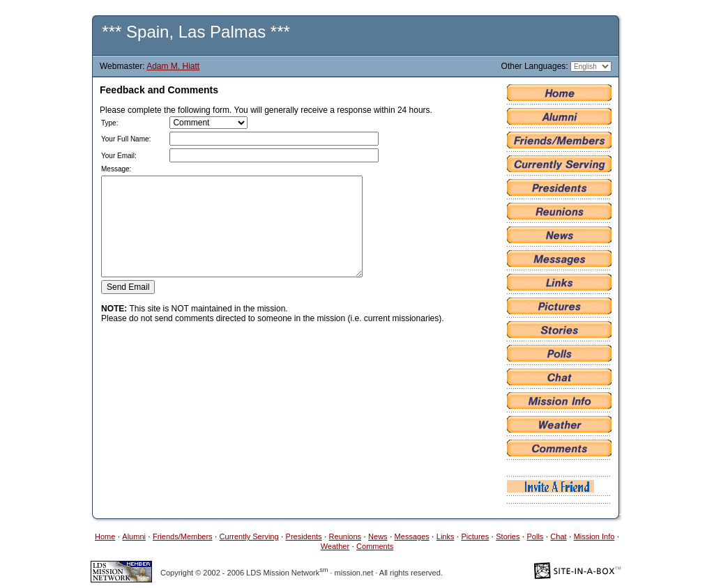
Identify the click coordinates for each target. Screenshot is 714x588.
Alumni (134, 536)
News (378, 536)
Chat (558, 536)
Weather (335, 546)
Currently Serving (249, 536)
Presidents (304, 536)
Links (446, 536)
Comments (375, 546)
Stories (508, 536)
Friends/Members (183, 536)
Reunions (345, 536)
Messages (412, 536)
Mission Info (594, 536)
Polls (535, 536)
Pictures (475, 536)
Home (105, 536)
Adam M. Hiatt (173, 66)
